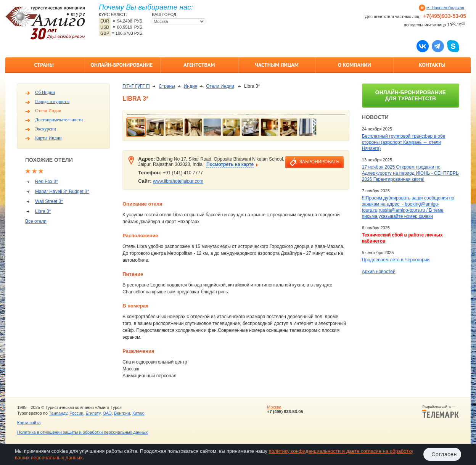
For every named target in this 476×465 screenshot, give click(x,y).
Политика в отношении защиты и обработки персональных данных (82, 432)
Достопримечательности (59, 120)
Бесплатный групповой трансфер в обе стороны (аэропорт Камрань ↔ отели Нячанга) (404, 142)
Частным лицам (277, 65)
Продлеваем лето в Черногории (396, 260)
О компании (355, 65)
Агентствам (199, 65)
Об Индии (45, 92)
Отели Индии (48, 111)
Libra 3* (43, 211)
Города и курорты (52, 101)
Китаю (138, 413)
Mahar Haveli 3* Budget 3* (62, 191)
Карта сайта (29, 423)
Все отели (36, 221)
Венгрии (122, 413)
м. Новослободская (445, 8)
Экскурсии (46, 129)
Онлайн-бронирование (121, 65)
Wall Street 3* (49, 201)
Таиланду (58, 413)
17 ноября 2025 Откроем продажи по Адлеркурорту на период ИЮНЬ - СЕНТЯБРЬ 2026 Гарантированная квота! (410, 173)
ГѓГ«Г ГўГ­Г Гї (136, 86)
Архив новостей (379, 272)
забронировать (319, 162)
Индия (191, 86)
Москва (274, 407)
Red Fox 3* (47, 182)
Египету (93, 413)
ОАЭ (107, 413)
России (76, 413)
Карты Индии (48, 138)
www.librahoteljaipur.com (178, 181)
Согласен (444, 454)
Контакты (432, 65)
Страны (44, 65)
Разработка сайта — (441, 412)
